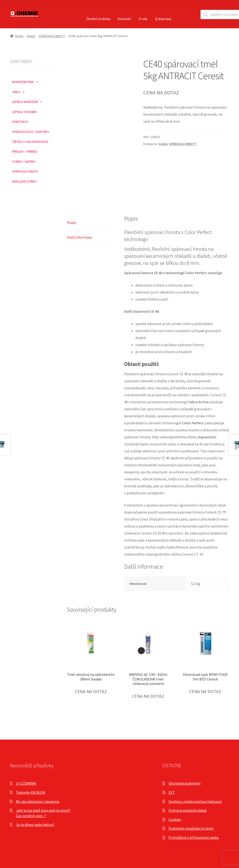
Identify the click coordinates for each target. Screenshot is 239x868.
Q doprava (163, 19)
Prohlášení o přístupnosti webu (194, 837)
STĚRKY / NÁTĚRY (24, 162)
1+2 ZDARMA (26, 783)
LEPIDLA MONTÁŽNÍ (27, 101)
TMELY (19, 91)
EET (172, 792)
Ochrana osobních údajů (188, 810)
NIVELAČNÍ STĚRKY (25, 181)
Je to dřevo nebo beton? (35, 825)
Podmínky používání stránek (191, 828)
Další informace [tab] (80, 237)
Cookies (175, 819)
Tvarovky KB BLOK (31, 792)
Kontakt (124, 19)
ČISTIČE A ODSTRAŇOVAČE (30, 142)
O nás (143, 19)
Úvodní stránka (98, 19)
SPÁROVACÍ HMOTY (52, 36)
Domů (19, 36)
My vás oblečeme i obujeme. (38, 801)
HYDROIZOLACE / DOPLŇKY (31, 132)
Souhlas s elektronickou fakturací (195, 801)
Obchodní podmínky (185, 783)
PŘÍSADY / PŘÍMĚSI (25, 152)
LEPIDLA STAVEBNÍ (24, 112)
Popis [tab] (72, 223)
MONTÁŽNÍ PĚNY (25, 81)
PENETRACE (20, 122)
